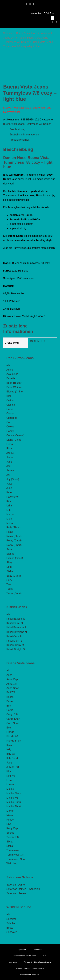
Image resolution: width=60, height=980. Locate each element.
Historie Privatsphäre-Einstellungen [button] (30, 968)
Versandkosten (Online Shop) (25, 956)
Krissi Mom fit (14, 641)
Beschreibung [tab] (17, 129)
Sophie (10, 833)
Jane (9, 462)
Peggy (10, 820)
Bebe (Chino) (14, 387)
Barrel (10, 701)
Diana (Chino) (14, 440)
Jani (9, 466)
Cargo (10, 710)
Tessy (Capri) (14, 593)
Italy (9, 750)
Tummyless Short (16, 859)
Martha (10, 514)
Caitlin (10, 400)
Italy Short (12, 758)
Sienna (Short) (15, 558)
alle (8, 365)
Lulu (9, 510)
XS (31, 341)
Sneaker (11, 919)
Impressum (22, 950)
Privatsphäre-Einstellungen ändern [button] (37, 962)
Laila (9, 506)
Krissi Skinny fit (15, 645)
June (9, 488)
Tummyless (13, 850)
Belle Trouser (14, 383)
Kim (9, 501)
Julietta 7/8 (13, 767)
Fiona (10, 444)
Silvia (9, 842)
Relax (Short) (14, 536)
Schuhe (11, 923)
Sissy (9, 562)
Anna (9, 675)
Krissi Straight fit (16, 649)
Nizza (10, 815)
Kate (9, 492)
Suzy (9, 580)
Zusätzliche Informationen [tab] (24, 135)
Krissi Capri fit (14, 636)
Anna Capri (13, 679)
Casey (10, 413)
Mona (10, 523)
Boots (10, 928)
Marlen (10, 811)
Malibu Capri (14, 802)
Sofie (9, 567)
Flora (9, 448)
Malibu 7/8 (12, 798)
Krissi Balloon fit (16, 619)
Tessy (10, 589)
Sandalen (12, 932)
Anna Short (13, 688)
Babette (11, 378)
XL (45, 341)
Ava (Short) (13, 374)
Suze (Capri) (14, 576)
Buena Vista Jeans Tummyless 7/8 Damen (27, 124)
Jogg (9, 763)
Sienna (10, 554)
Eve (9, 728)
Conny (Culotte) (15, 435)
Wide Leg (12, 864)
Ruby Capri (13, 828)
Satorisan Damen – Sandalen (23, 889)
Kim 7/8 (11, 776)
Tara (9, 584)
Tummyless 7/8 (15, 855)
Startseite (9, 33)
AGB (45, 956)
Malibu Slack (14, 793)
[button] (52, 22)
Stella (10, 571)
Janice (10, 453)
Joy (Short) (13, 479)
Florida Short (14, 741)
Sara (9, 549)
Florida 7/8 (12, 736)
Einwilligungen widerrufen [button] (30, 974)
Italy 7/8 (11, 754)
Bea (9, 706)
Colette (10, 427)
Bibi (9, 396)
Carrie (10, 409)
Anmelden (13, 962)
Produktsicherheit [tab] (20, 140)
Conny (10, 431)
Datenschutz (38, 950)
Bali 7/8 (11, 692)
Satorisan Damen (16, 885)
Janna (10, 457)
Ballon (10, 697)
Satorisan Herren (16, 893)
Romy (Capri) (14, 541)
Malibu (10, 789)
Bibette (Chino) (15, 392)
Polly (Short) (13, 527)
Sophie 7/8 (13, 837)
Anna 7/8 (12, 684)
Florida (10, 732)
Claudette (12, 418)
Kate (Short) (13, 497)
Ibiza (9, 745)
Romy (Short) (14, 545)
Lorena (10, 784)
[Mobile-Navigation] (56, 22)
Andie (10, 370)
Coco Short (13, 723)
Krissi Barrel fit (15, 623)
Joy (8, 475)
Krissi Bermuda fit (16, 627)
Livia (9, 780)
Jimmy (10, 470)
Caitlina (11, 405)
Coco (9, 422)
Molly (9, 519)
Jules (9, 484)
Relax (10, 532)
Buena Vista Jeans (27, 33)
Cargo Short (13, 719)
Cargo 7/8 (12, 714)
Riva (9, 824)
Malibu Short (14, 806)
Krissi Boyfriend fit (17, 632)
